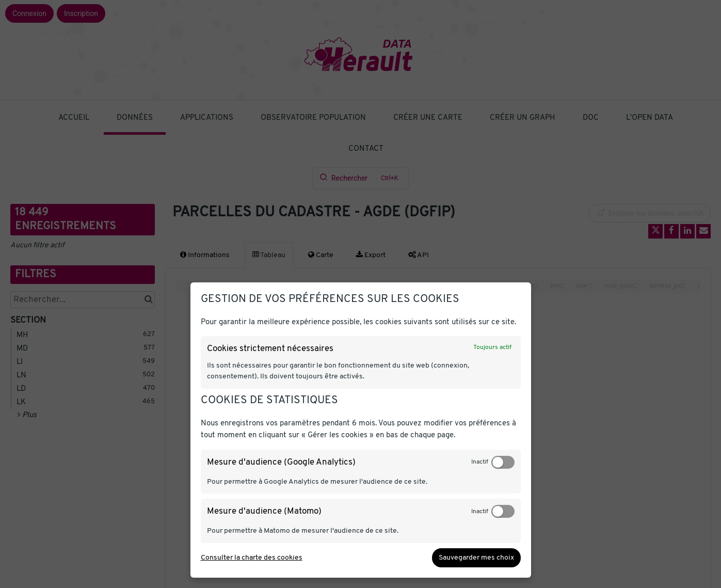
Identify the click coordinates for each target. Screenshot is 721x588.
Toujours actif (492, 347)
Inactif (480, 462)
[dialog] (361, 430)
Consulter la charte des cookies (252, 558)
